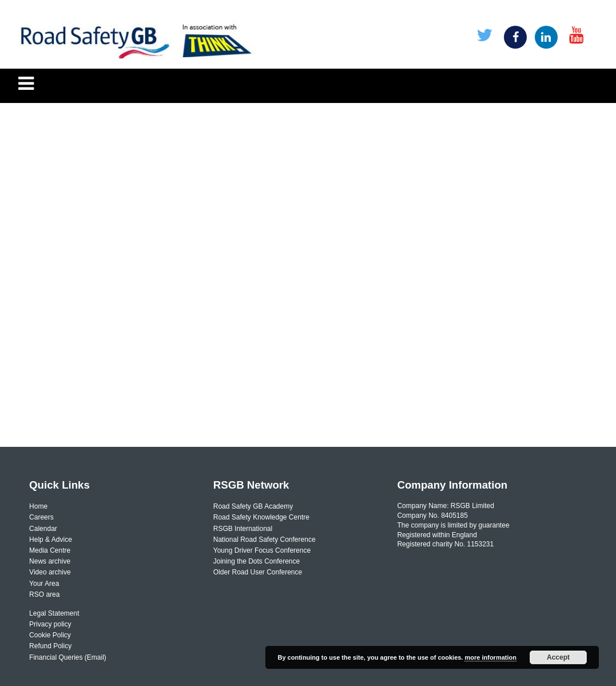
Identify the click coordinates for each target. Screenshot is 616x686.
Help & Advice (51, 540)
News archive (50, 561)
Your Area (44, 584)
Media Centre (50, 550)
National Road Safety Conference (265, 540)
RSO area (44, 594)
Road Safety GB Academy (253, 506)
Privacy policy (50, 624)
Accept (558, 657)
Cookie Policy (50, 635)
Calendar (43, 529)
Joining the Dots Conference (257, 561)
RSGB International (243, 529)
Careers (41, 517)
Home (38, 506)
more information (490, 657)
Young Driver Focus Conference (262, 550)
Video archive (50, 572)
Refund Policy (50, 646)
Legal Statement (54, 613)
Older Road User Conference (258, 572)
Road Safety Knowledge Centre (261, 517)
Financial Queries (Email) (68, 657)
